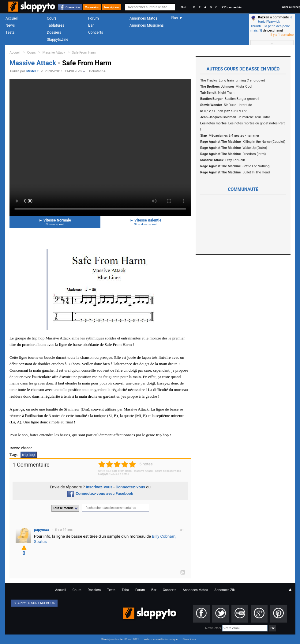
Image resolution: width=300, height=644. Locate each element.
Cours (52, 18)
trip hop (28, 455)
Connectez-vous (131, 487)
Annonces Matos (143, 18)
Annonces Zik (225, 590)
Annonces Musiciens (147, 25)
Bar (91, 25)
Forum (94, 18)
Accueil (12, 18)
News (10, 25)
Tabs (125, 590)
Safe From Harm (84, 53)
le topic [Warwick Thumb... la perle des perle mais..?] (271, 24)
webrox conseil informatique (161, 639)
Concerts (96, 32)
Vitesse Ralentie (146, 222)
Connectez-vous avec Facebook (100, 493)
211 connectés (232, 7)
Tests (10, 32)
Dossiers (54, 32)
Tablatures (56, 25)
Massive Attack (54, 53)
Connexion (73, 7)
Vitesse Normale (55, 222)
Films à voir (189, 639)
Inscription (111, 7)
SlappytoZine (58, 40)
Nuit (183, 7)
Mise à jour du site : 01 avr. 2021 (120, 639)
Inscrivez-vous (99, 487)
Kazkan (264, 17)
